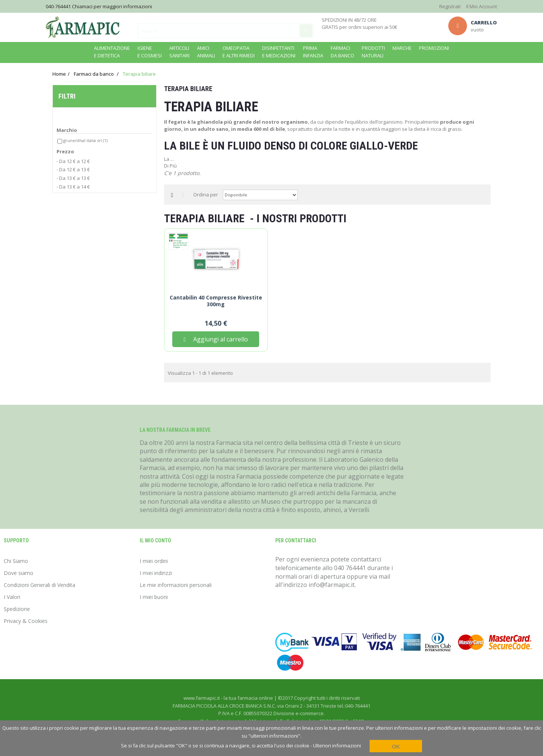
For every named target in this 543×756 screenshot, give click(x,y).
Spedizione (17, 609)
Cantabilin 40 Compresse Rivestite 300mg (216, 301)
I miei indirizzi (156, 573)
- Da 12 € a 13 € (73, 171)
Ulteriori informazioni (337, 746)
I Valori (12, 597)
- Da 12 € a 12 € (73, 163)
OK (396, 746)
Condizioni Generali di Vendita (40, 585)
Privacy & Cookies (26, 621)
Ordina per (206, 195)
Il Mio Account (482, 6)
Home (59, 74)
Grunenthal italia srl (85, 142)
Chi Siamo (16, 561)
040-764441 (58, 6)
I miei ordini (154, 561)
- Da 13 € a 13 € (73, 180)
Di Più (170, 166)
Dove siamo (19, 573)
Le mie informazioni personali (176, 585)
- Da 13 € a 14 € (73, 188)
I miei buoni (154, 597)
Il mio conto (155, 540)
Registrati (450, 6)
